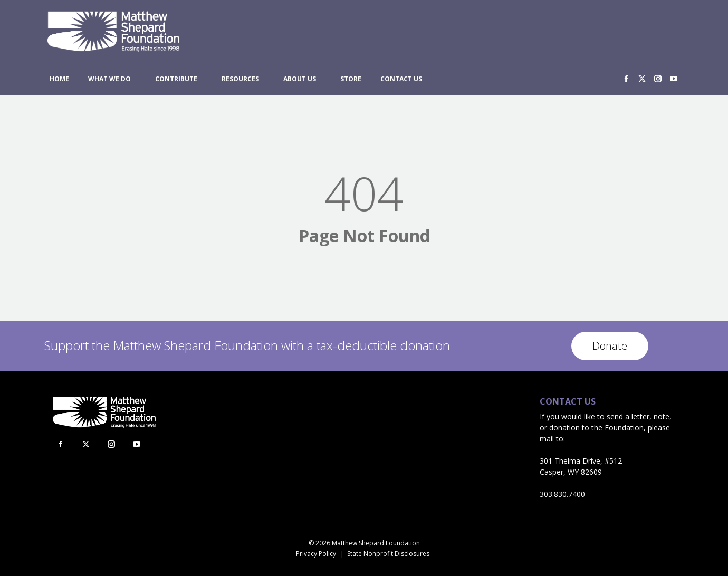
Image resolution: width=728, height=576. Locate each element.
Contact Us (568, 402)
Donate (610, 346)
